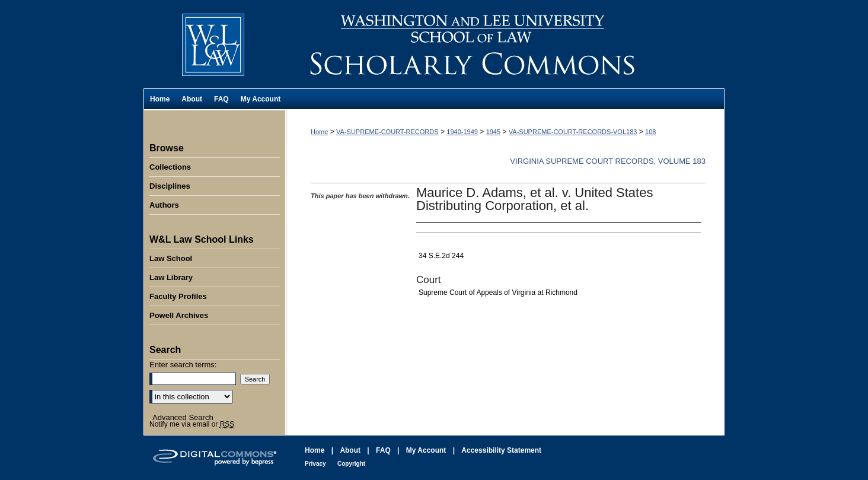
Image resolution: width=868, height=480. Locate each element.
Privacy (315, 464)
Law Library (171, 277)
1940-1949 (462, 132)
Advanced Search (183, 417)
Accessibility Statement (501, 450)
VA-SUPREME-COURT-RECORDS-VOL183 (573, 132)
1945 (493, 132)
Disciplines (170, 186)
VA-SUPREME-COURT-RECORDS (387, 132)
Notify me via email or (192, 424)
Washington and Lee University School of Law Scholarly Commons (505, 44)
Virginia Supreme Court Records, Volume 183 (608, 161)
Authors (164, 205)
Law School (171, 258)
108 (650, 132)
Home (319, 132)
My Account (426, 450)
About (350, 450)
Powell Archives (179, 315)
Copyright (351, 464)
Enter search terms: (183, 365)
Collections (170, 167)
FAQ (383, 450)
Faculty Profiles (178, 296)
